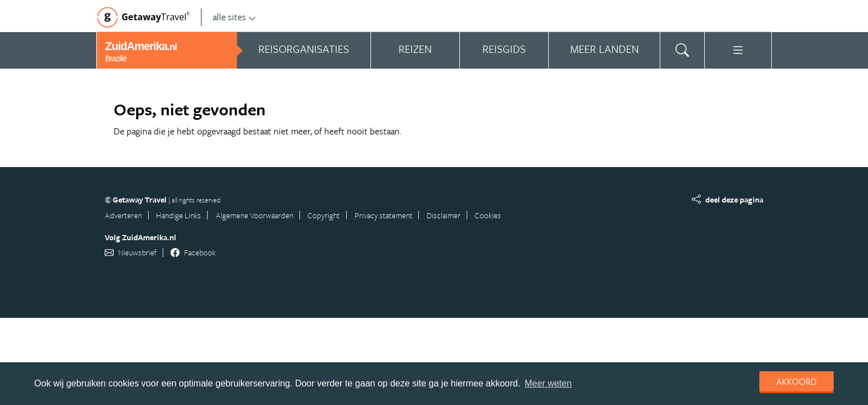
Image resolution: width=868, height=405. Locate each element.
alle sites (234, 17)
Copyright (324, 215)
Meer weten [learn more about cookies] (548, 383)
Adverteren (123, 215)
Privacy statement (384, 215)
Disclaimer (444, 215)
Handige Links (178, 215)
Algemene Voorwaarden (254, 215)
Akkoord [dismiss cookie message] (797, 381)
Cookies (488, 215)
